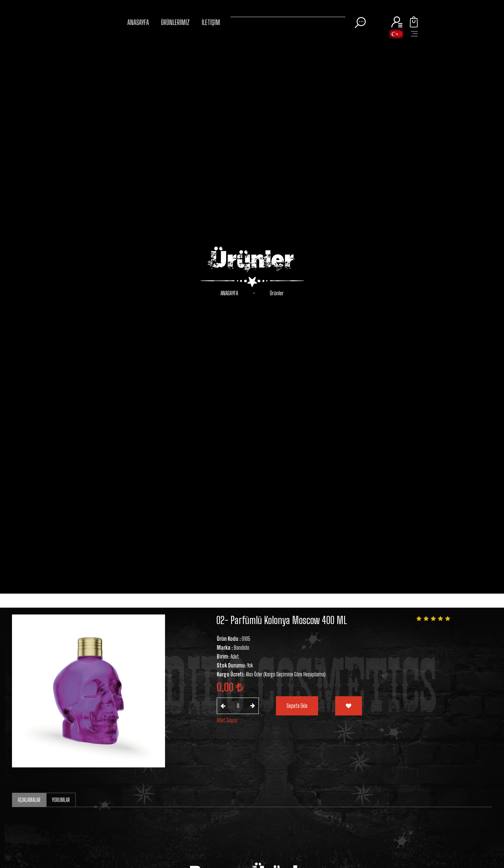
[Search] (288, 15)
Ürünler (277, 293)
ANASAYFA (138, 22)
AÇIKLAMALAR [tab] (29, 800)
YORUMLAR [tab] (61, 800)
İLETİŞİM (211, 22)
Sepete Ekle (297, 706)
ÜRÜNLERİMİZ (175, 22)
